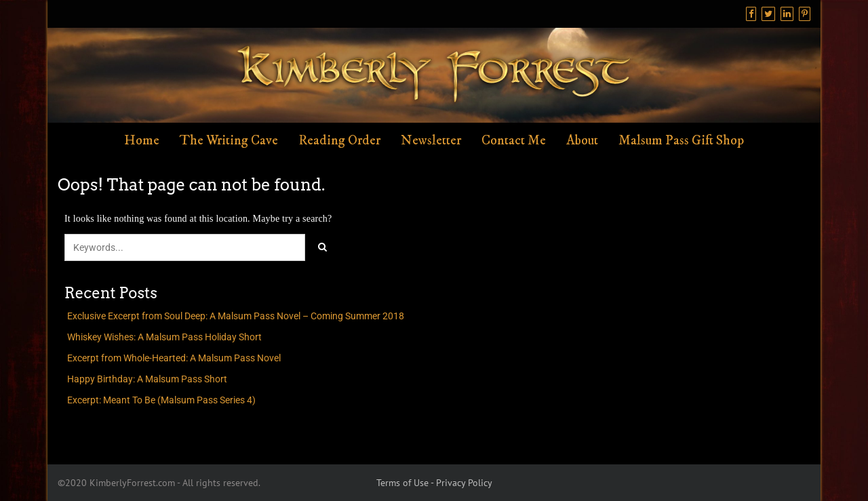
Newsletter (431, 141)
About (582, 141)
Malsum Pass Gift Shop (681, 141)
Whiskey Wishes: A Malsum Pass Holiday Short (164, 337)
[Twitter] (768, 14)
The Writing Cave (229, 141)
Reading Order (339, 141)
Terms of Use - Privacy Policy (434, 483)
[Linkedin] (787, 14)
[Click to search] (322, 247)
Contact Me (514, 141)
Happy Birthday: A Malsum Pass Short (147, 379)
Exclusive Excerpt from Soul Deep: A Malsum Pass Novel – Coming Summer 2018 (236, 316)
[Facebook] (751, 14)
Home (142, 141)
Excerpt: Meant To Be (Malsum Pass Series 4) (161, 400)
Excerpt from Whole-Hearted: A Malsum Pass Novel (174, 358)
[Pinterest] (805, 14)
